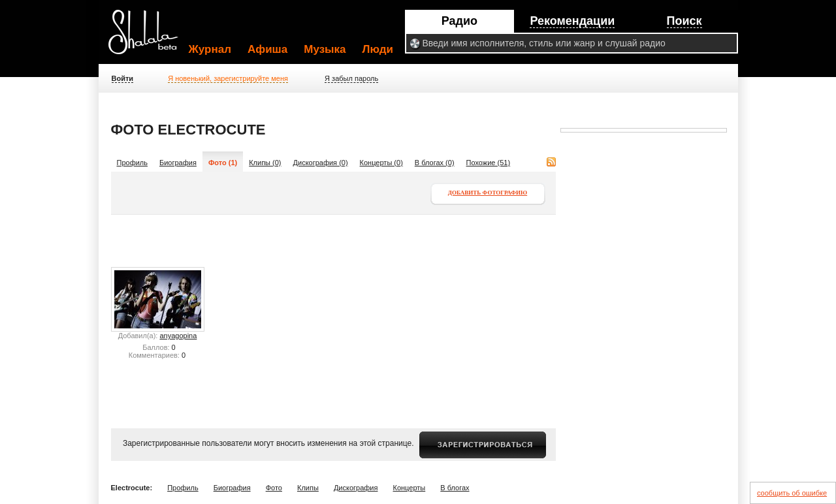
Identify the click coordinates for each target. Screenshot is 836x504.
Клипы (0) (265, 163)
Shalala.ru (149, 37)
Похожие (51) (489, 163)
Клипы (308, 488)
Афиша (267, 49)
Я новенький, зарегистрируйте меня (228, 78)
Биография (178, 163)
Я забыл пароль (351, 78)
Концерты (410, 488)
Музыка (325, 49)
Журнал (210, 49)
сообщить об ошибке (792, 493)
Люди (378, 49)
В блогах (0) (435, 163)
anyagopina (178, 336)
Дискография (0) (321, 163)
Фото (274, 488)
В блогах (455, 488)
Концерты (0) (381, 163)
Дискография (356, 488)
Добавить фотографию (488, 193)
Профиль (133, 163)
